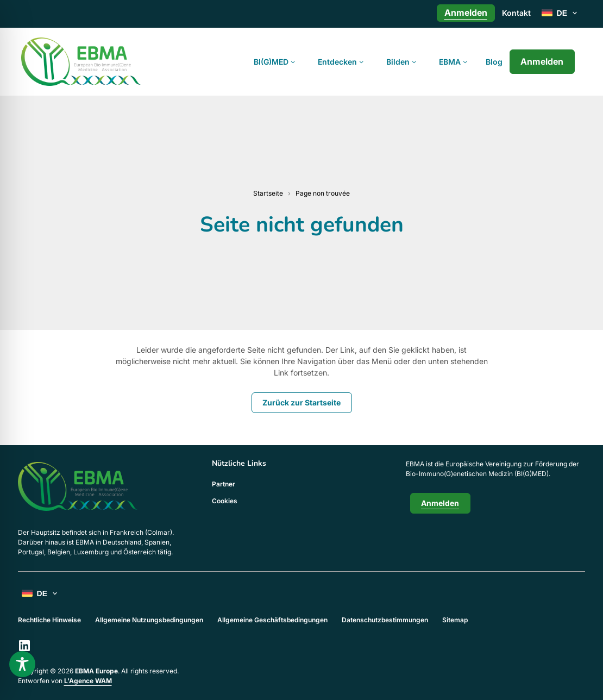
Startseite (268, 193)
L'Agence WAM (88, 681)
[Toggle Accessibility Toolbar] (22, 664)
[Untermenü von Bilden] (414, 61)
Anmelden (542, 61)
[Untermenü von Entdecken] (361, 61)
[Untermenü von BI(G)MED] (293, 61)
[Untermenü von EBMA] (465, 61)
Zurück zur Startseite (301, 402)
